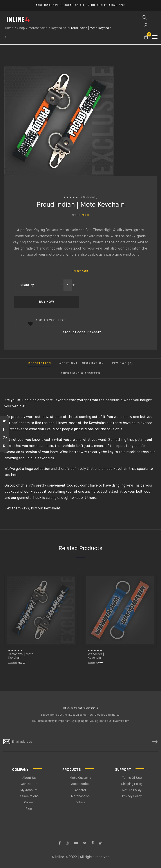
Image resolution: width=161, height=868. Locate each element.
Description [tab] (40, 363)
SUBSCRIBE (153, 742)
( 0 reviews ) (89, 197)
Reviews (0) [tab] (122, 363)
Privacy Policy (120, 721)
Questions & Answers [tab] (80, 374)
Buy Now (47, 302)
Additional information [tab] (81, 363)
